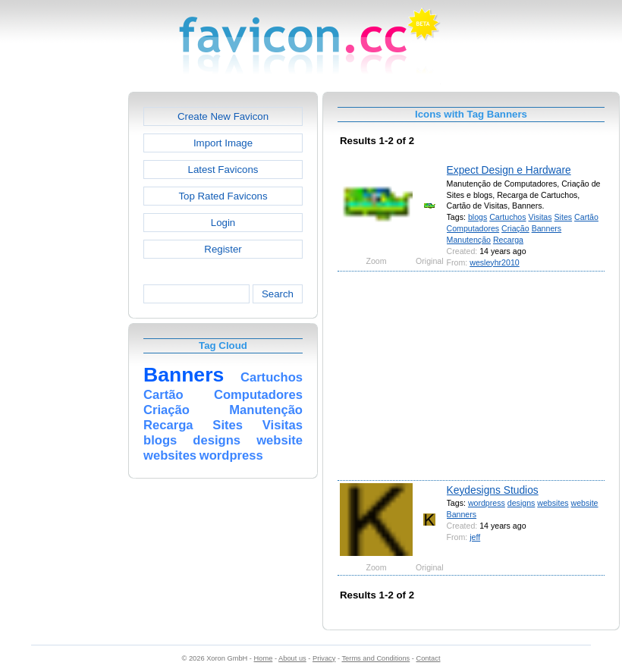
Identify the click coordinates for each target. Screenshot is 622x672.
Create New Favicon (223, 116)
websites (553, 503)
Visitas (540, 217)
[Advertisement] (63, 319)
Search (278, 294)
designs (521, 503)
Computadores (473, 228)
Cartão (586, 217)
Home (264, 658)
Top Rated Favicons (223, 196)
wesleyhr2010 (494, 262)
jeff (475, 537)
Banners (547, 228)
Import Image (223, 143)
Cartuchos (507, 217)
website (585, 503)
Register (223, 249)
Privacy (324, 658)
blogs (477, 217)
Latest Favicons (223, 170)
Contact (429, 658)
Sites (564, 217)
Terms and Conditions (375, 658)
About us (292, 658)
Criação (515, 228)
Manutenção (469, 240)
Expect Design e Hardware (509, 170)
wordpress (487, 503)
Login (223, 223)
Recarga (508, 240)
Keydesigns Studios (493, 490)
